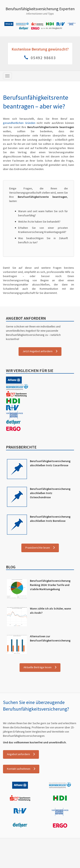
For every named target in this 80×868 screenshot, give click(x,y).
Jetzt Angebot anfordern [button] (38, 351)
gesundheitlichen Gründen (19, 123)
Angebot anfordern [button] (18, 754)
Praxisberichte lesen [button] (38, 548)
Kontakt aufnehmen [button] (19, 769)
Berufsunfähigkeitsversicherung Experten (40, 9)
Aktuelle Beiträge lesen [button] (38, 667)
